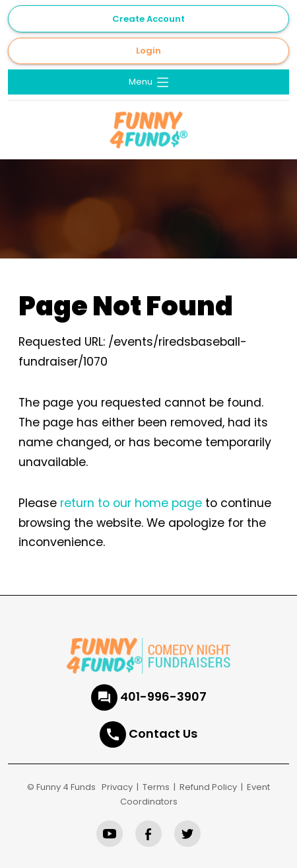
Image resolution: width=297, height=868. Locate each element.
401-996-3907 (163, 696)
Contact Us (163, 733)
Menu (150, 82)
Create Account (148, 19)
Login (148, 51)
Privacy (117, 787)
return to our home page (131, 503)
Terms (156, 787)
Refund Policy (208, 787)
